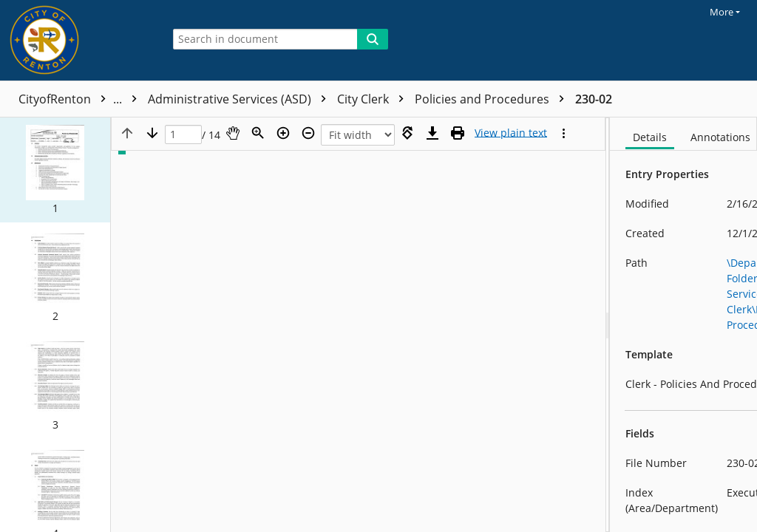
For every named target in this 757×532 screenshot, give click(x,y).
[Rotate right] (407, 133)
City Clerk (374, 99)
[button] (55, 170)
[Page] (183, 135)
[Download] (432, 133)
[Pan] (233, 133)
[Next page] (152, 133)
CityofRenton (81, 99)
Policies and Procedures (493, 99)
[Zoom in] (283, 133)
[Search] (373, 39)
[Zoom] (258, 133)
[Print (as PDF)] (458, 133)
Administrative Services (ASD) (241, 99)
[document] (683, 325)
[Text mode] (511, 133)
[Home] (78, 40)
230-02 (594, 99)
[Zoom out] (308, 133)
